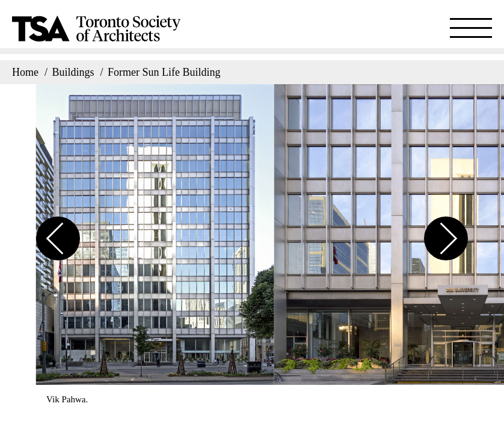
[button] (58, 231)
